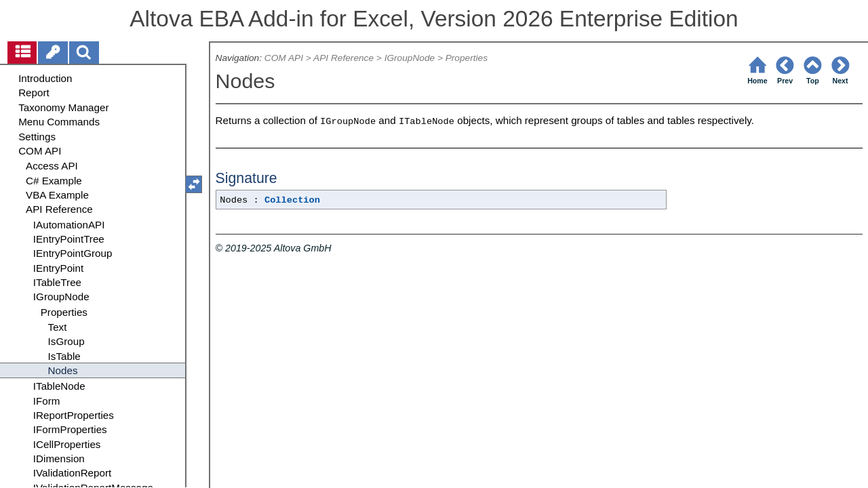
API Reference (343, 58)
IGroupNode (410, 58)
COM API (284, 58)
